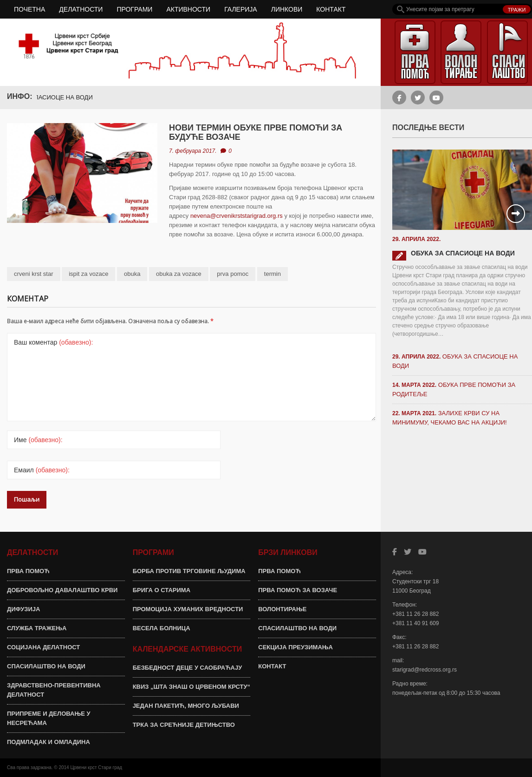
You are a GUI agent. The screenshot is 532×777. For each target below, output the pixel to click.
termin (272, 274)
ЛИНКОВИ (287, 9)
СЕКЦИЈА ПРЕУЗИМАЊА (295, 647)
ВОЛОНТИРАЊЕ (282, 609)
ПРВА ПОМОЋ (28, 571)
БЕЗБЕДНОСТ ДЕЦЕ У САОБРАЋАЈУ (188, 668)
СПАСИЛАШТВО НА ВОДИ (46, 666)
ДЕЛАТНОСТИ (81, 9)
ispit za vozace (88, 274)
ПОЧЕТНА (29, 9)
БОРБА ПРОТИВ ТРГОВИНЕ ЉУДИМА (189, 571)
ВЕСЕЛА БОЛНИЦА (162, 628)
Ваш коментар (53, 342)
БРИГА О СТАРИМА (162, 590)
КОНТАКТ (331, 9)
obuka (132, 274)
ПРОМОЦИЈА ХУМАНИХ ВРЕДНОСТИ (188, 609)
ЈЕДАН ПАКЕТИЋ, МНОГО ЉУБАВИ (186, 706)
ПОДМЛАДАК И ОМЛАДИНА (49, 742)
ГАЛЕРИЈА (241, 9)
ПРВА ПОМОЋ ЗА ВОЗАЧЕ (298, 590)
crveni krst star (34, 274)
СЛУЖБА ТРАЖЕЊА (37, 628)
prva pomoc (233, 274)
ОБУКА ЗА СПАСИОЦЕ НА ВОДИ (50, 97)
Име (38, 440)
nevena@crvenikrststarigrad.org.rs (237, 216)
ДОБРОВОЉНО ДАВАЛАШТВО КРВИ (62, 590)
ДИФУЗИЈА (23, 609)
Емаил (42, 470)
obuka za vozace (179, 274)
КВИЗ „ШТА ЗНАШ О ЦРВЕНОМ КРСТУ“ (191, 687)
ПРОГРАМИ (134, 9)
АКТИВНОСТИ (188, 9)
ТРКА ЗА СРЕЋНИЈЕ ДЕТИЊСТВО (184, 725)
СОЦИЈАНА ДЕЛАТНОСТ (43, 647)
